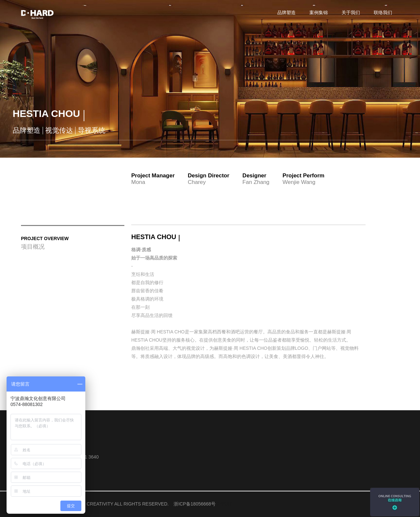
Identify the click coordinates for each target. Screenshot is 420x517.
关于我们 (225, 504)
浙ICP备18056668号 (195, 504)
